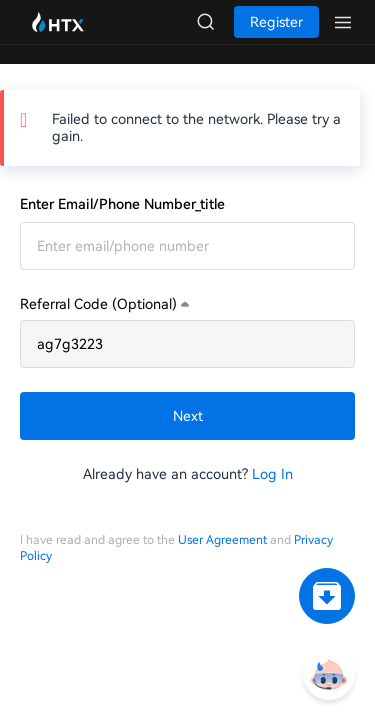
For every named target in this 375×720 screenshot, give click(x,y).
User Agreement (222, 540)
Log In (272, 474)
